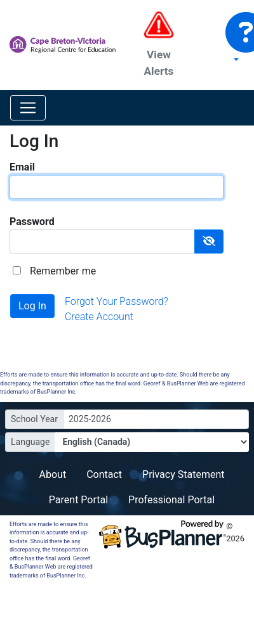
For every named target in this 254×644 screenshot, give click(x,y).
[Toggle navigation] (28, 108)
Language (30, 442)
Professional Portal (171, 500)
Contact (104, 474)
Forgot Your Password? (117, 301)
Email (22, 167)
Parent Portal (78, 500)
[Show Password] (209, 241)
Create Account (99, 317)
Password (32, 222)
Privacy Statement (183, 474)
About (53, 474)
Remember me (63, 271)
